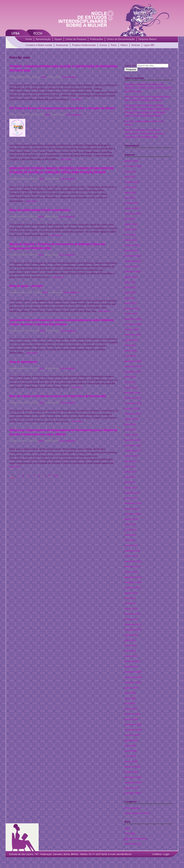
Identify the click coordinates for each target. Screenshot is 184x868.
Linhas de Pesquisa (76, 39)
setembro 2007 (133, 793)
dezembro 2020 (133, 319)
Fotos (114, 45)
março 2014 (131, 609)
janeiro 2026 (131, 161)
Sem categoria (70, 77)
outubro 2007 (132, 788)
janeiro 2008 (131, 772)
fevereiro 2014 (132, 614)
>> (50, 475)
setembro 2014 (133, 587)
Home (29, 39)
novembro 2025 (133, 166)
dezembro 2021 (133, 256)
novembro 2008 (133, 730)
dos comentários (136, 839)
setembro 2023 (133, 214)
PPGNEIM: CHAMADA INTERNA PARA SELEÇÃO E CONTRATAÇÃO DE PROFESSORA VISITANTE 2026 (148, 88)
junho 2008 (130, 751)
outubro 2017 (132, 456)
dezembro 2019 (133, 361)
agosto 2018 (131, 419)
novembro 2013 (133, 630)
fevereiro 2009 (132, 714)
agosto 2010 (131, 635)
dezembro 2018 (133, 398)
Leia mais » (77, 99)
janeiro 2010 (131, 666)
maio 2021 (130, 292)
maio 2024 (130, 193)
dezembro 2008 (133, 724)
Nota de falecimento (23, 362)
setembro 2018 (133, 414)
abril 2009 (130, 703)
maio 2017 (130, 477)
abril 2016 (130, 540)
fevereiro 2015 (132, 566)
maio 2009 (130, 698)
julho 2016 (130, 524)
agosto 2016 (131, 519)
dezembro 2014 (133, 577)
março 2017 (131, 487)
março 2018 (131, 435)
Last (56, 475)
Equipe (58, 39)
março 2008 (131, 761)
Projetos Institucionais (84, 45)
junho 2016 (130, 530)
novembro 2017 (133, 451)
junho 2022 (130, 229)
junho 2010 (130, 645)
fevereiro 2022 (132, 245)
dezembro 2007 (133, 777)
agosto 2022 (131, 224)
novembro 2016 (133, 503)
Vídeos (124, 45)
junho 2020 (130, 350)
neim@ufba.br (124, 854)
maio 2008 (130, 756)
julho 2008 (130, 746)
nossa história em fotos (137, 813)
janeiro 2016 (131, 556)
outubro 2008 (132, 735)
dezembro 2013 (133, 624)
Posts (130, 833)
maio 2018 (130, 429)
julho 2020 (130, 345)
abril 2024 (130, 198)
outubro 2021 (132, 266)
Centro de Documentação (121, 39)
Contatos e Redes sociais (39, 45)
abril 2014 (130, 603)
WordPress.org (132, 844)
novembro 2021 (133, 261)
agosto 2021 (131, 277)
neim (44, 77)
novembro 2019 (133, 366)
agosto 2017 (131, 461)
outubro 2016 (132, 509)
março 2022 (131, 240)
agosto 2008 (131, 740)
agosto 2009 (131, 688)
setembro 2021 (133, 271)
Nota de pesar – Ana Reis (26, 286)
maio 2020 (130, 356)
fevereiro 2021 (132, 308)
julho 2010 (130, 640)
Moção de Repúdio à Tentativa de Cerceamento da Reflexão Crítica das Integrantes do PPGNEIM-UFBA (144, 133)
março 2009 (131, 709)
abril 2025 (130, 177)
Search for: (130, 66)
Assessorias (62, 45)
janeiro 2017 (131, 498)
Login (127, 828)
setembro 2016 (133, 514)
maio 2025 (130, 171)
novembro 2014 (133, 582)
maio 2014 (130, 598)
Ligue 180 (149, 45)
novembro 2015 (133, 561)
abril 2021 (130, 298)
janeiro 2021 (131, 314)
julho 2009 (130, 693)
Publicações (96, 39)
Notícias (136, 45)
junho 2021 (130, 287)
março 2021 (131, 303)
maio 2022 (130, 235)
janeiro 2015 (131, 572)
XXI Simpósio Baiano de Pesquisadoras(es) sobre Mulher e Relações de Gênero (62, 108)
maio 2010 (130, 651)
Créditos (157, 854)
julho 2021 (130, 282)
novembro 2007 (133, 782)
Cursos (103, 45)
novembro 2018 (133, 403)
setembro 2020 (133, 335)
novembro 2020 (133, 324)
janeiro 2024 (131, 203)
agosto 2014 (131, 593)
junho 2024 (130, 187)
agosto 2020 (131, 340)
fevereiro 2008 (132, 767)
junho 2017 (130, 472)
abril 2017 (130, 482)
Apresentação (43, 39)
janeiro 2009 (131, 719)
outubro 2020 (132, 329)
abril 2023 (130, 219)
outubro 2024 (132, 182)
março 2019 (131, 387)
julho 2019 (130, 377)
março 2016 (131, 545)
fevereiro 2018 (132, 440)
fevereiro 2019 (132, 393)
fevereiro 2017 (132, 493)
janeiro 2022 (131, 250)
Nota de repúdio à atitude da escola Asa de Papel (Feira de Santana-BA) (58, 396)
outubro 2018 (132, 408)
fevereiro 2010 (132, 661)
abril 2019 (130, 382)
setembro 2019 (133, 372)
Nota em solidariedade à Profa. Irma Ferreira (40, 210)
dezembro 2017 (133, 445)
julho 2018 (130, 424)
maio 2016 (130, 535)
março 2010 (131, 656)
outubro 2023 (132, 208)
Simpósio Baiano (148, 39)
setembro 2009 (133, 682)
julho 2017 (130, 466)
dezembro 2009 (133, 672)
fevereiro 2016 (132, 551)
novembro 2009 (133, 677)
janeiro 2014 (131, 619)
